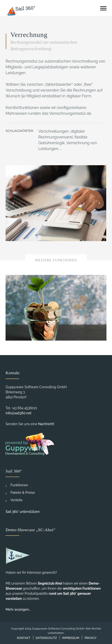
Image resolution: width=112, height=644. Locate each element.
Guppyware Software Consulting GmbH (58, 629)
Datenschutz (46, 638)
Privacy (91, 638)
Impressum (71, 638)
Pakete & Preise (20, 493)
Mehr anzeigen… (18, 609)
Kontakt (24, 638)
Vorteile (14, 500)
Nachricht (46, 424)
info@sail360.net (18, 413)
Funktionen (17, 485)
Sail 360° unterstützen (23, 512)
